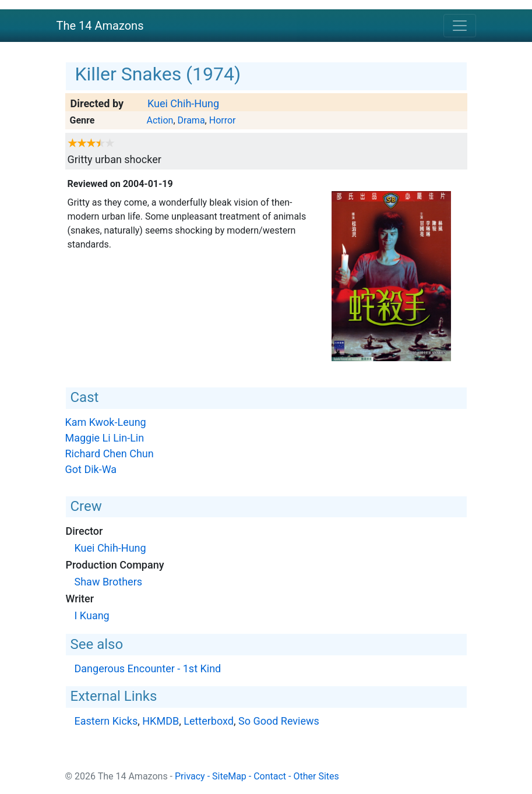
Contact (270, 776)
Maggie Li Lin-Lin (105, 438)
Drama (191, 120)
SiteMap (229, 776)
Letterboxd (209, 721)
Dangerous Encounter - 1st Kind (148, 668)
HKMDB (161, 721)
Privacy (190, 776)
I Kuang (92, 615)
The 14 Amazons (100, 26)
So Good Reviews (279, 721)
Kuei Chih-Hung (183, 103)
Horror (223, 120)
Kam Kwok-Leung (106, 422)
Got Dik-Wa (91, 469)
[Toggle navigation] (460, 26)
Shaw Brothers (109, 582)
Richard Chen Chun (110, 454)
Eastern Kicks (106, 721)
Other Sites (316, 776)
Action (160, 120)
